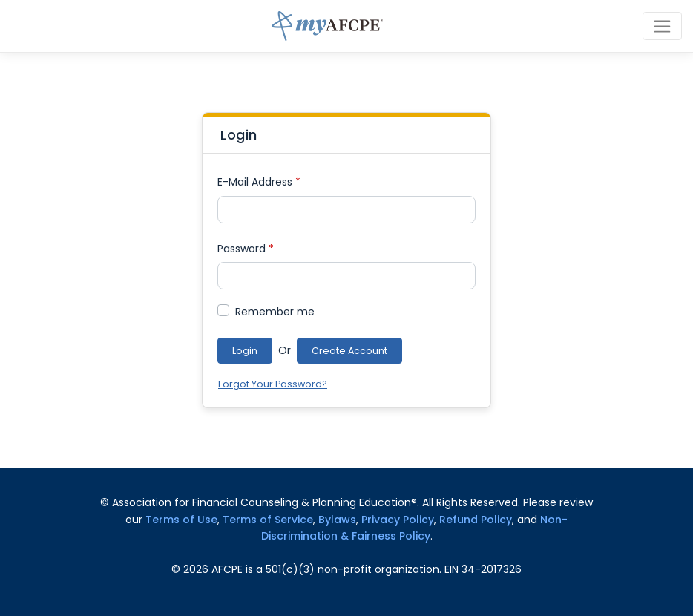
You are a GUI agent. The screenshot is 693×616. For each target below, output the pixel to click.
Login (245, 351)
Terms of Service (268, 520)
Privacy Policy (398, 520)
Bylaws (337, 520)
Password (246, 249)
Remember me (275, 312)
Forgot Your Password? (273, 384)
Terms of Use (181, 520)
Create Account (349, 351)
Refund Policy (476, 520)
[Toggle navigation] (662, 26)
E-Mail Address (259, 182)
